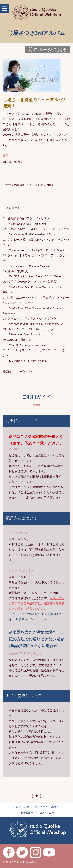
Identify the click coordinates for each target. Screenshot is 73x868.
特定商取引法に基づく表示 (38, 813)
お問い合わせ (21, 807)
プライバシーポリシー (48, 807)
